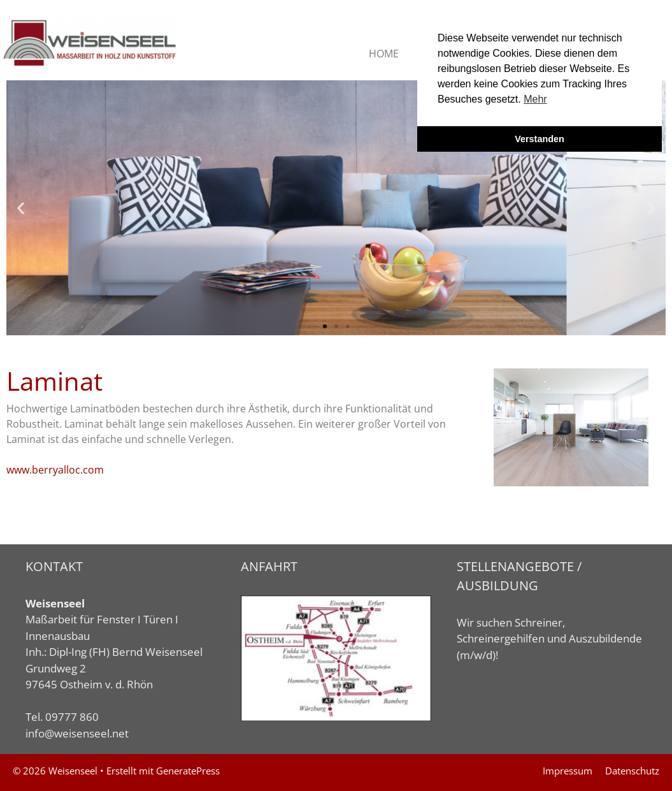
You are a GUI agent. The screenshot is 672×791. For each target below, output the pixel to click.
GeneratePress (188, 771)
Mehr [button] (535, 99)
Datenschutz (632, 771)
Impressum (568, 771)
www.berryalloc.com (55, 470)
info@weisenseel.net (77, 733)
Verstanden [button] (540, 139)
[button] (21, 207)
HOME (384, 54)
